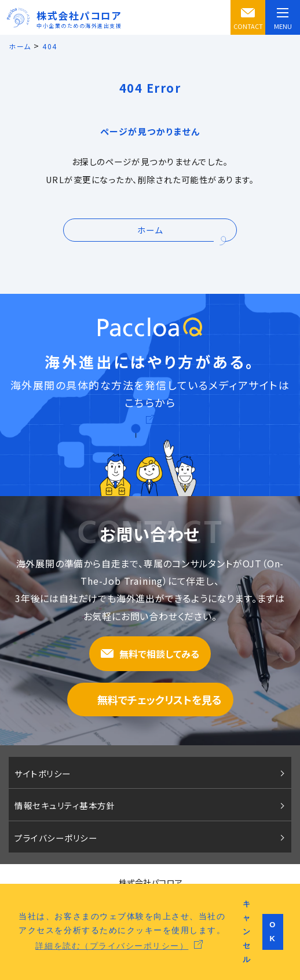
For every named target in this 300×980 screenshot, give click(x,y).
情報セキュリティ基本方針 (65, 805)
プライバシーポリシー (56, 838)
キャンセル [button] (247, 932)
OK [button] (273, 932)
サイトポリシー (43, 773)
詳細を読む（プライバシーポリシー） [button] (112, 946)
